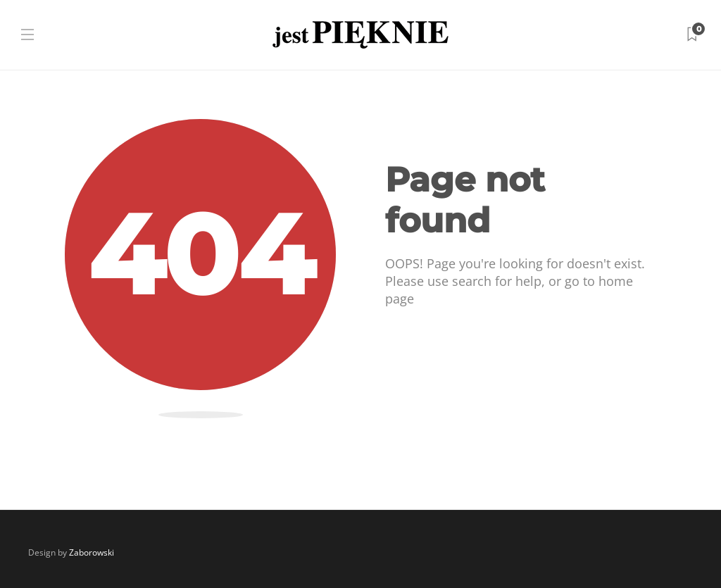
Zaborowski (92, 552)
